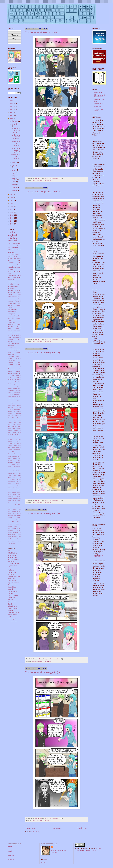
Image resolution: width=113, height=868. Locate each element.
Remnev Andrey (12, 509)
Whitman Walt (16, 537)
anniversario (11, 288)
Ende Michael (12, 433)
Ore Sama (11, 570)
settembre (15, 165)
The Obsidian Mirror (14, 576)
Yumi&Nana (47, 180)
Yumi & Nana (99, 104)
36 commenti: (54, 178)
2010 (12, 221)
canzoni (10, 331)
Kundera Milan (12, 471)
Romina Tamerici (13, 572)
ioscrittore (11, 324)
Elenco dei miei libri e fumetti (100, 96)
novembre (15, 124)
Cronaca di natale (14, 299)
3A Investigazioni (14, 335)
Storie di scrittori (12, 388)
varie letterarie (14, 251)
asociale (18, 329)
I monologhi (11, 568)
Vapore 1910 (14, 295)
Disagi (13, 384)
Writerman (11, 263)
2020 (12, 119)
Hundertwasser (16, 456)
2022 (12, 113)
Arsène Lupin (11, 382)
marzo (14, 185)
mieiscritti (11, 267)
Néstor (19, 496)
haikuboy (12, 238)
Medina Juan (11, 484)
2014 (12, 209)
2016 (12, 203)
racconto (11, 250)
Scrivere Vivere (12, 621)
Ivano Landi (11, 578)
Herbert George (12, 450)
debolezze (11, 346)
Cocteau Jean (12, 422)
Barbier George (16, 399)
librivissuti (11, 280)
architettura (11, 291)
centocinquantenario (14, 344)
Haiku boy (98, 106)
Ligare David (12, 475)
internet (11, 254)
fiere (19, 276)
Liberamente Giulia (13, 612)
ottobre (14, 162)
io (8, 245)
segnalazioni (12, 282)
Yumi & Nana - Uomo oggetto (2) (43, 513)
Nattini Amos (12, 496)
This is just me (12, 551)
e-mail (43, 863)
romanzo (18, 352)
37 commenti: (54, 818)
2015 (12, 206)
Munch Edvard (12, 492)
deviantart (11, 855)
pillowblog (18, 380)
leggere (18, 254)
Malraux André (16, 479)
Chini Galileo (12, 418)
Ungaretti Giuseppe (13, 532)
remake (14, 397)
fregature (10, 380)
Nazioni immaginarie (14, 386)
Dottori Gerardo (12, 428)
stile (9, 278)
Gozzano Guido (12, 445)
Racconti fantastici (14, 301)
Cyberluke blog (12, 553)
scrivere (17, 245)
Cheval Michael (16, 416)
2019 (12, 194)
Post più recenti (31, 828)
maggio (14, 179)
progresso (18, 350)
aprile (14, 182)
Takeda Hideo (16, 522)
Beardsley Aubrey (12, 403)
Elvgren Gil (17, 431)
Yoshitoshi (14, 541)
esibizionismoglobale (14, 297)
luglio (14, 173)
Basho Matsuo (14, 401)
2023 (12, 110)
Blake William (16, 405)
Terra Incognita (12, 557)
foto (19, 263)
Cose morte (11, 574)
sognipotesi (12, 256)
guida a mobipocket (14, 395)
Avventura (18, 382)
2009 (12, 224)
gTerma (18, 261)
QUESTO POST (98, 556)
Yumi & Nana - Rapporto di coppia (43, 192)
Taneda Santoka (14, 524)
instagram (11, 860)
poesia (18, 271)
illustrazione (12, 271)
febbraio (15, 188)
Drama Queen (12, 585)
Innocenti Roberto (12, 458)
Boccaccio (10, 407)
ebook (18, 265)
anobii (10, 851)
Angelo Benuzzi (12, 566)
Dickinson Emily (16, 426)
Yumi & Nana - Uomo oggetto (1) (43, 672)
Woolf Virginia (12, 539)
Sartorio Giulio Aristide (14, 513)
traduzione (17, 278)
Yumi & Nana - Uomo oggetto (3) (43, 353)
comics (34, 180)
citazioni (10, 265)
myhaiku (10, 284)
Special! (18, 327)
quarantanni (11, 316)
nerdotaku (11, 350)
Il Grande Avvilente (14, 564)
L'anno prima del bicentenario (14, 367)
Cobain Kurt (17, 420)
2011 (12, 218)
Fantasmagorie (12, 619)
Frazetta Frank (14, 441)
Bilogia (9, 384)
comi (19, 541)
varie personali (14, 243)
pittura (10, 259)
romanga (13, 543)
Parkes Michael (12, 501)
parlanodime (12, 276)
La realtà (18, 384)
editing (19, 378)
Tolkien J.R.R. (16, 528)
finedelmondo (12, 348)
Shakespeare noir (14, 303)
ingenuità (10, 333)
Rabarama (18, 507)
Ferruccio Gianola (13, 559)
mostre (9, 397)
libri (9, 261)
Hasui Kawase (16, 448)
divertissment (13, 247)
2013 (12, 212)
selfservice (11, 354)
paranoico (18, 333)
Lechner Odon (17, 473)
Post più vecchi (82, 828)
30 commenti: (54, 500)
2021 (12, 116)
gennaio (15, 191)
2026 (12, 101)
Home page (57, 828)
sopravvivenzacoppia (14, 356)
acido (9, 329)
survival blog (17, 293)
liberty (19, 284)
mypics (10, 273)
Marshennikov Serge (14, 482)
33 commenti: (54, 339)
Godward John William (14, 443)
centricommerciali (13, 310)
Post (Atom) (36, 832)
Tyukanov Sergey (14, 530)
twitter (10, 847)
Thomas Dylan (12, 526)
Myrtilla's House (13, 595)
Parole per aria (12, 555)
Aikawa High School (14, 337)
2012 (12, 215)
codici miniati (17, 331)
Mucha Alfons (17, 490)
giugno (14, 176)
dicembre (15, 121)
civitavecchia (17, 392)
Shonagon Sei (12, 515)
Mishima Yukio (12, 488)
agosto (14, 170)
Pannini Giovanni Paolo (14, 499)
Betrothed (11, 363)
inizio (9, 543)
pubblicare (17, 259)
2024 (12, 107)
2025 (12, 104)
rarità (9, 352)
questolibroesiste (13, 286)
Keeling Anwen (16, 469)
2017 (12, 200)
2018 (12, 197)
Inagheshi (40, 180)
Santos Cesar (16, 511)
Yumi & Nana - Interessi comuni (42, 32)
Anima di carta (12, 606)
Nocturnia (11, 562)
